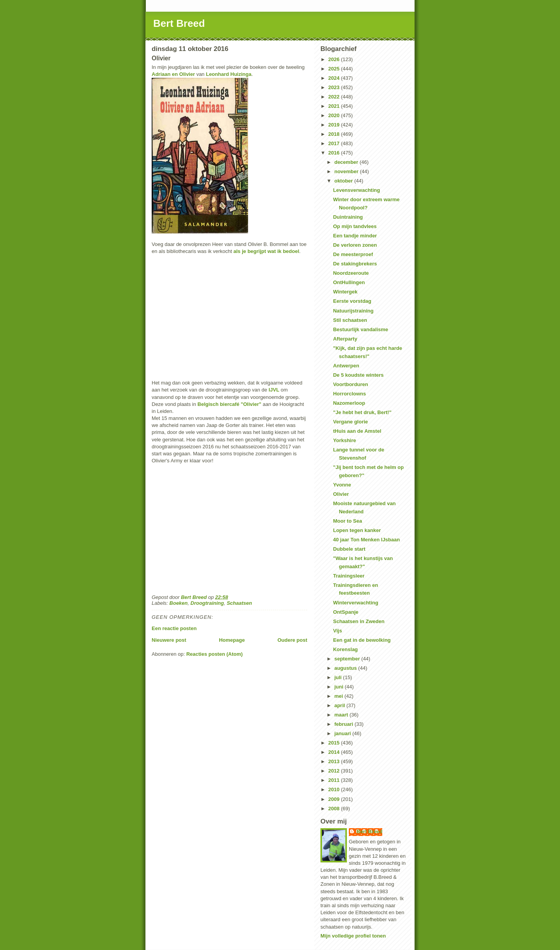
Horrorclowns (349, 394)
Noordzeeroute (351, 273)
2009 (335, 799)
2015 (335, 743)
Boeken (179, 603)
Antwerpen (346, 366)
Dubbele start (349, 549)
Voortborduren (350, 384)
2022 (335, 97)
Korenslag (345, 649)
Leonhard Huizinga (228, 74)
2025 (335, 69)
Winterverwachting (355, 603)
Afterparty (345, 339)
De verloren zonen (355, 245)
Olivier (341, 494)
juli (339, 677)
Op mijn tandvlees (355, 226)
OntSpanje (346, 612)
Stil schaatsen (350, 320)
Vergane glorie (350, 422)
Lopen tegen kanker (357, 530)
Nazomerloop (349, 403)
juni (340, 687)
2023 (335, 87)
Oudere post (292, 640)
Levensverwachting (356, 190)
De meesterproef (353, 254)
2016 (335, 153)
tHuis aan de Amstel (357, 431)
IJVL (274, 390)
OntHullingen (349, 282)
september (348, 659)
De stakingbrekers (355, 264)
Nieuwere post (169, 640)
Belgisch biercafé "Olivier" (229, 404)
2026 (335, 59)
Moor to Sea (347, 521)
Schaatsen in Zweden (359, 621)
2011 (335, 780)
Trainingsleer (349, 576)
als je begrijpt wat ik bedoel (266, 251)
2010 (335, 789)
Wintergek (345, 292)
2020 (335, 115)
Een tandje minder (355, 236)
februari (345, 724)
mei (339, 696)
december (347, 162)
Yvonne (342, 485)
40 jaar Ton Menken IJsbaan (366, 540)
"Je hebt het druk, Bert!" (362, 412)
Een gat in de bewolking (362, 640)
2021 (335, 106)
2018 (335, 134)
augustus (346, 668)
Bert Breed (179, 23)
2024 (335, 78)
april (340, 705)
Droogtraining (207, 603)
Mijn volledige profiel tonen (353, 936)
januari (343, 733)
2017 (335, 143)
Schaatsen (239, 603)
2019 (335, 125)
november (347, 171)
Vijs (337, 631)
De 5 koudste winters (358, 375)
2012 (335, 771)
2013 (335, 761)
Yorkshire (344, 440)
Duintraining (348, 217)
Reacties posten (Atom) (214, 654)
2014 (335, 752)
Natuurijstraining (353, 311)
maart (342, 715)
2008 (335, 809)
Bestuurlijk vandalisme (360, 329)
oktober (344, 181)
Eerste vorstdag (352, 301)
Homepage (232, 640)
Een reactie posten (174, 628)
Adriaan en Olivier (173, 74)
